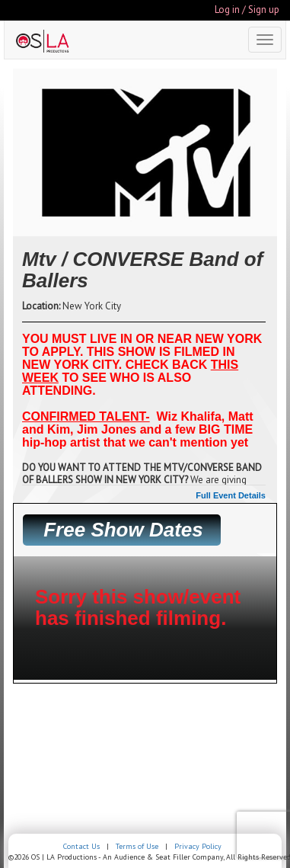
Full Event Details (231, 495)
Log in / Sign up (247, 10)
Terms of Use (137, 846)
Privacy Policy (198, 846)
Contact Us (81, 846)
